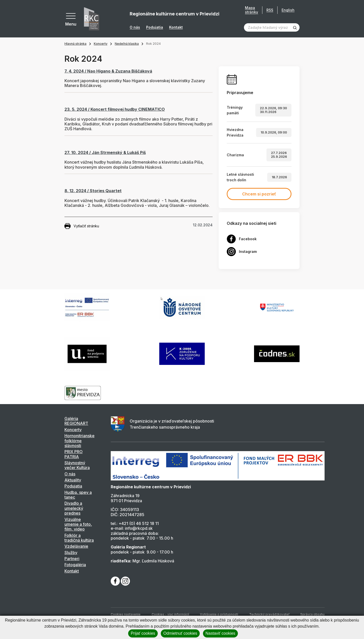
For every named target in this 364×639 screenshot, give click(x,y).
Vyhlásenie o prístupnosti (219, 614)
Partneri (72, 559)
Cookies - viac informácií (170, 614)
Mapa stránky (252, 10)
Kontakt (176, 27)
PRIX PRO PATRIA (74, 454)
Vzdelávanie (76, 546)
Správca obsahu (312, 614)
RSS (270, 10)
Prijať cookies (143, 633)
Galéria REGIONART (76, 421)
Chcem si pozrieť (259, 194)
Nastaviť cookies (220, 633)
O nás (135, 27)
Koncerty (101, 44)
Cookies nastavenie (126, 614)
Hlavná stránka (75, 44)
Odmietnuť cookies (180, 633)
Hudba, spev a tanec (78, 495)
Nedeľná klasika (127, 44)
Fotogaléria (75, 565)
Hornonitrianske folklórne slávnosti (79, 441)
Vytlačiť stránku (82, 226)
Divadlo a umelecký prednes (74, 508)
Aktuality (73, 480)
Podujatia (155, 27)
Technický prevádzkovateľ (269, 614)
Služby (71, 553)
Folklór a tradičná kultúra (79, 538)
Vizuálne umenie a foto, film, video (78, 524)
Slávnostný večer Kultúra (77, 465)
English (288, 10)
